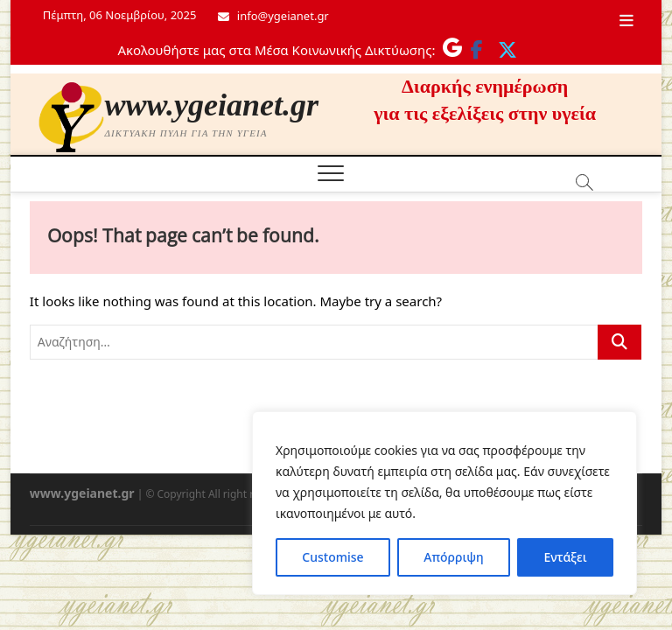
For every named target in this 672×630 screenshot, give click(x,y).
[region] (444, 503)
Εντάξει (565, 557)
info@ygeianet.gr (273, 16)
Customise (332, 557)
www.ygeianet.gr (211, 105)
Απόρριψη (453, 557)
